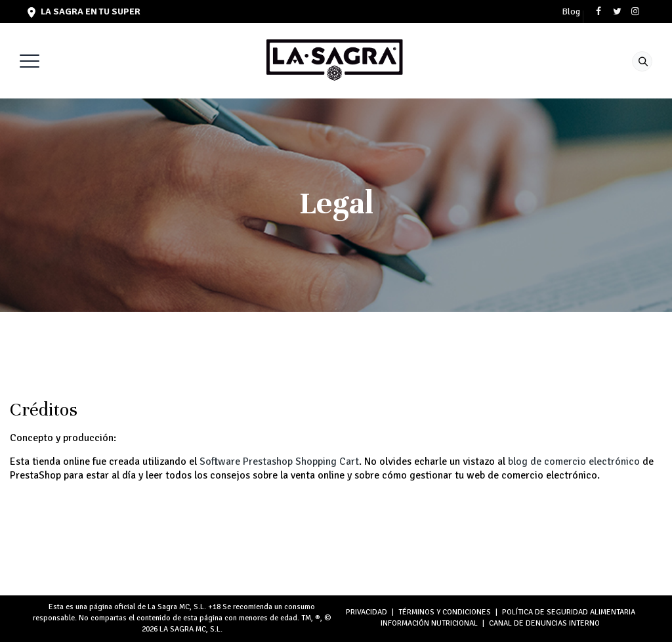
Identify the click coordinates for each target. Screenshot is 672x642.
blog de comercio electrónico (574, 461)
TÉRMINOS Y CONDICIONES (445, 612)
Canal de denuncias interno (544, 623)
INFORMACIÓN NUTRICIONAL (429, 623)
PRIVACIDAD (367, 612)
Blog (571, 12)
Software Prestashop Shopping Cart (279, 461)
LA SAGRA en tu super (84, 11)
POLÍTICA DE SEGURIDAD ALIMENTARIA (569, 612)
